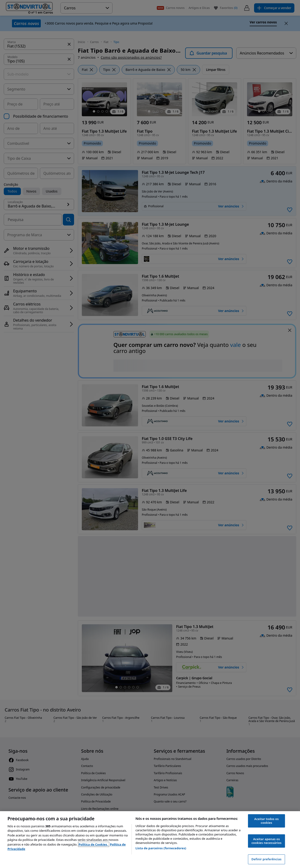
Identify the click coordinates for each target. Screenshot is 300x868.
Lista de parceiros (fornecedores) (161, 848)
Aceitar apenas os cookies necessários (266, 841)
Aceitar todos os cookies (266, 821)
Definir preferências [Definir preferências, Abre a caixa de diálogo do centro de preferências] (266, 859)
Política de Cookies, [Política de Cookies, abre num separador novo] (94, 844)
